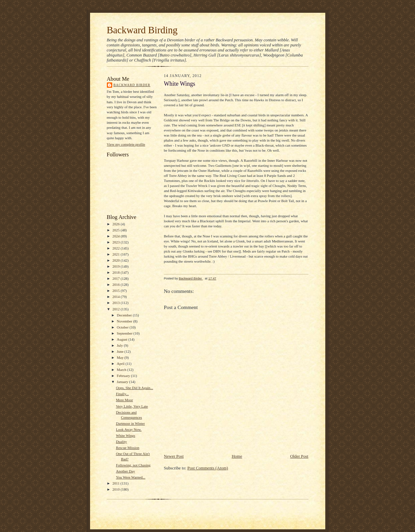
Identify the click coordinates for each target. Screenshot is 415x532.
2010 (116, 489)
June (121, 351)
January (123, 382)
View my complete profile (126, 144)
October (123, 327)
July (120, 345)
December (125, 315)
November (125, 321)
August (123, 339)
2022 (116, 248)
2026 (116, 224)
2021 (116, 254)
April (121, 364)
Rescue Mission (128, 448)
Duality (121, 442)
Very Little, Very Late (132, 406)
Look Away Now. (129, 429)
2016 (116, 284)
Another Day (126, 471)
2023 (116, 242)
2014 (116, 297)
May (121, 357)
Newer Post (174, 456)
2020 (116, 260)
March (122, 370)
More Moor (124, 400)
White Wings (126, 435)
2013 (116, 303)
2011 (116, 483)
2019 (116, 266)
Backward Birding (142, 30)
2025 (116, 230)
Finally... (122, 394)
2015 (116, 291)
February (124, 376)
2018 (116, 272)
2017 (116, 278)
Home (237, 456)
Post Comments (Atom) (208, 468)
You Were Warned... (131, 477)
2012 (116, 309)
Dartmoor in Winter (130, 423)
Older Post (299, 456)
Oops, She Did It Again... (135, 388)
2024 (116, 236)
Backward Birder (132, 85)
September (125, 333)
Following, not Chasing (133, 465)
